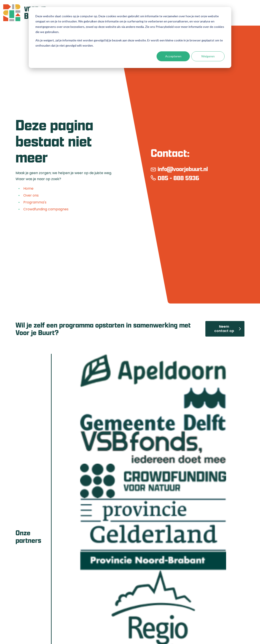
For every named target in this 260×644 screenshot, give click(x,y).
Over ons (31, 196)
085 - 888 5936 (178, 178)
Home (28, 189)
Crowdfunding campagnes (45, 210)
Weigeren (208, 56)
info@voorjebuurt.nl (183, 169)
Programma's (34, 203)
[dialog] (130, 37)
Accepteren (173, 56)
